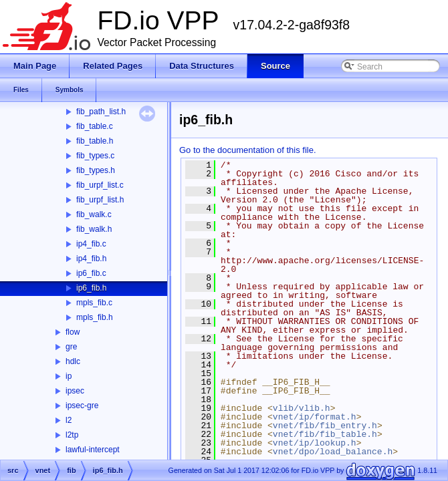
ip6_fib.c (91, 273)
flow (73, 332)
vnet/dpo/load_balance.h (333, 452)
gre (71, 347)
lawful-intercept (93, 450)
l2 (69, 420)
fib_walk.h (94, 229)
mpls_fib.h (95, 317)
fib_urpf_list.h (100, 200)
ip (69, 376)
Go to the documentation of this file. (248, 150)
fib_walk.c (94, 214)
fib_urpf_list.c (100, 185)
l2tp (72, 435)
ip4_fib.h (91, 259)
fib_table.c (95, 126)
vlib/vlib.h (302, 408)
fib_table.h (95, 141)
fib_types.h (96, 170)
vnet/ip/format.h (315, 417)
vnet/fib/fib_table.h (325, 434)
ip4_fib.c (91, 244)
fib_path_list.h (101, 112)
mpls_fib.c (94, 303)
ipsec (75, 391)
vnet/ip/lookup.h (315, 443)
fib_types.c (95, 156)
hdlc (73, 361)
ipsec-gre (82, 406)
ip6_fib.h (91, 288)
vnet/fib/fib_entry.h (325, 426)
